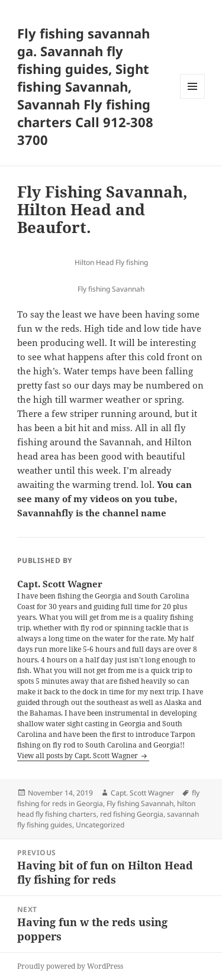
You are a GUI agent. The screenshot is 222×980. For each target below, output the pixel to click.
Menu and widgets (193, 98)
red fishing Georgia (132, 814)
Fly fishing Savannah (140, 803)
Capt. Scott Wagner (142, 793)
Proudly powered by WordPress (70, 966)
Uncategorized (100, 825)
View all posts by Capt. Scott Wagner (78, 756)
